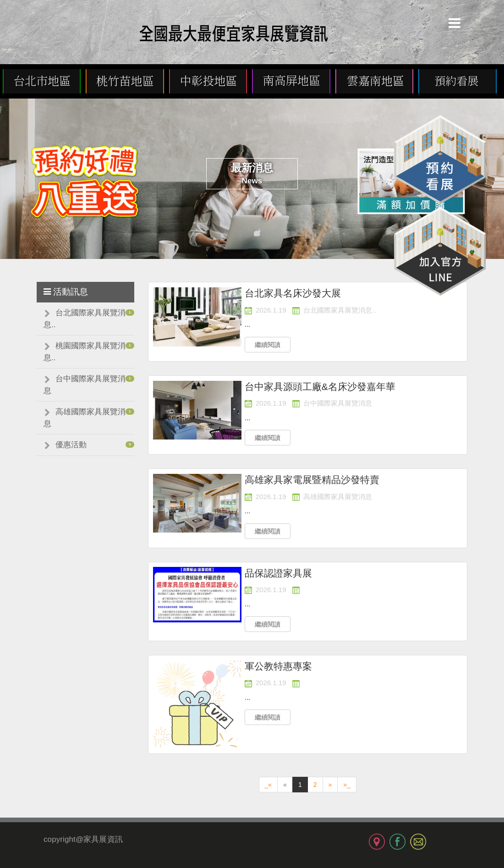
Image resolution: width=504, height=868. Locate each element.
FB (397, 842)
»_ (347, 785)
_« (268, 785)
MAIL (418, 842)
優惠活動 (71, 445)
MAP (377, 842)
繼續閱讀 (268, 345)
